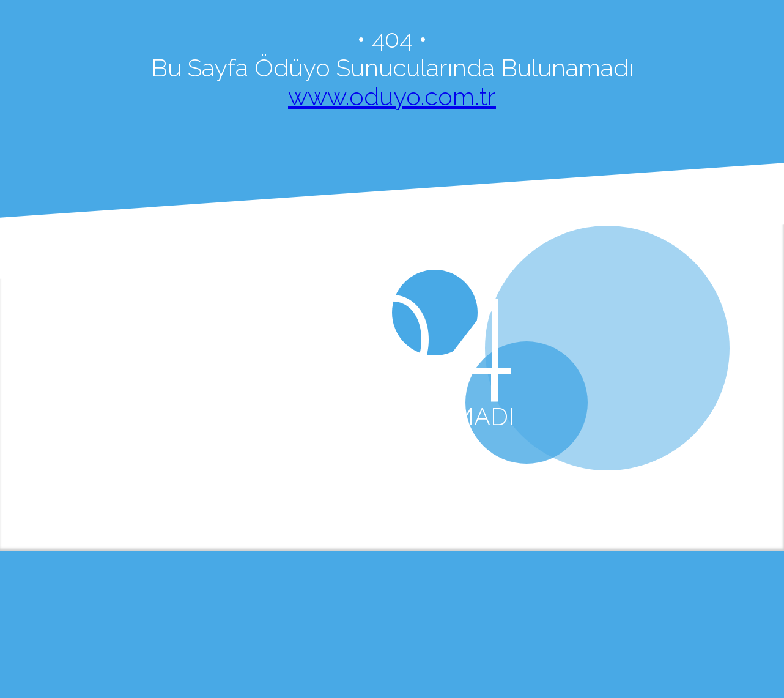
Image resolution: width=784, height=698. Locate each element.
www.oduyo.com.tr (392, 96)
